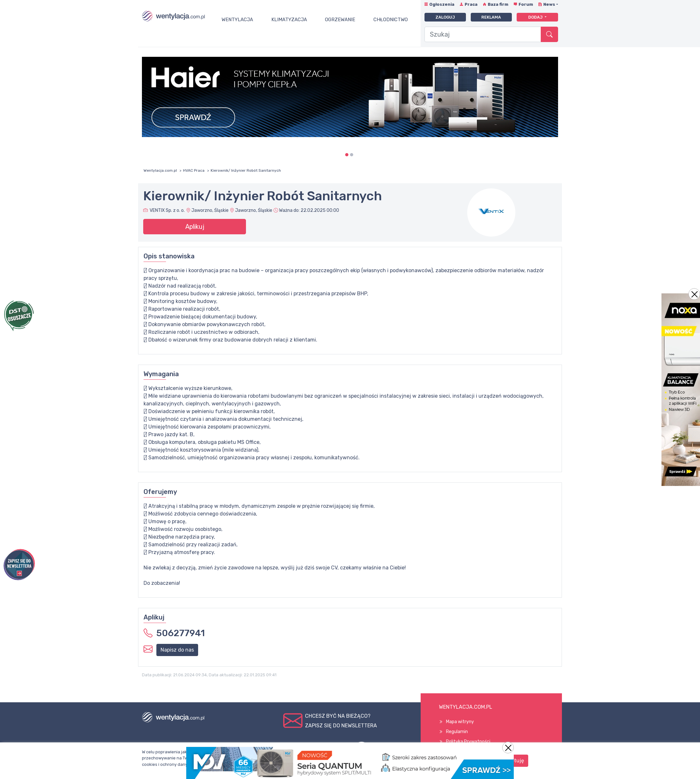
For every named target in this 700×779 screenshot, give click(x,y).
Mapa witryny (460, 722)
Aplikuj (195, 227)
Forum (526, 4)
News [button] (549, 4)
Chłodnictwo (391, 20)
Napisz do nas (177, 650)
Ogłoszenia (442, 4)
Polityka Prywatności (468, 742)
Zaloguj (445, 17)
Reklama (491, 17)
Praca (471, 4)
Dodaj (536, 17)
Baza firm (498, 4)
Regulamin (457, 732)
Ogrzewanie (340, 20)
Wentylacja (237, 20)
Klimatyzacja (289, 20)
